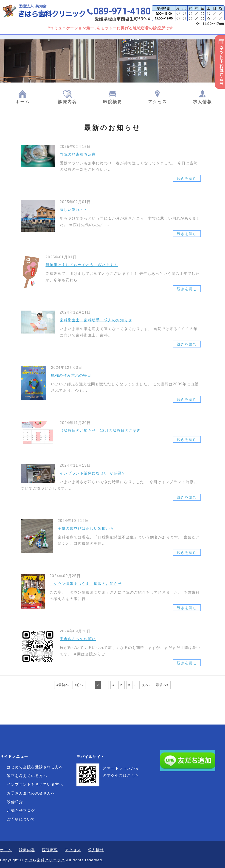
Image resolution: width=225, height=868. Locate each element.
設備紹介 (15, 802)
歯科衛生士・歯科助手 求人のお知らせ (96, 320)
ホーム (22, 102)
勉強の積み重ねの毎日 (71, 375)
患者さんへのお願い (78, 639)
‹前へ (79, 685)
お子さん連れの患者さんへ (31, 793)
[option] (112, 61)
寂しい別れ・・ (74, 210)
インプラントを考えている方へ (35, 784)
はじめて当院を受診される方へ (35, 767)
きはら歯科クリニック (45, 860)
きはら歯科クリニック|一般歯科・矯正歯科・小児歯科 (49, 11)
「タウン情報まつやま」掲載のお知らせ (86, 584)
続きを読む (187, 234)
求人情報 (203, 102)
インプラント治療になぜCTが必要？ (93, 473)
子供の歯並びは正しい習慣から (86, 528)
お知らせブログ (21, 811)
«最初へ (63, 685)
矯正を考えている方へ (27, 776)
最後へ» (162, 685)
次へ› (146, 685)
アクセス (158, 102)
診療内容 (68, 102)
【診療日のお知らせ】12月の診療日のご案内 (100, 431)
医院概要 (113, 102)
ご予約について (21, 819)
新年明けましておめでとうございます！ (82, 265)
